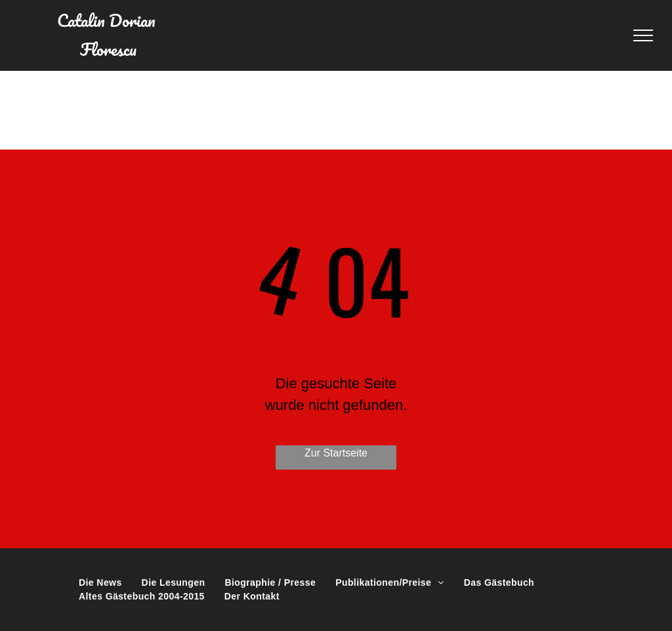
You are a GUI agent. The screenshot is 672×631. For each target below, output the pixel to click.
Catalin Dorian (108, 20)
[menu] (643, 35)
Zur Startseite (336, 453)
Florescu (108, 49)
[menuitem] (100, 583)
